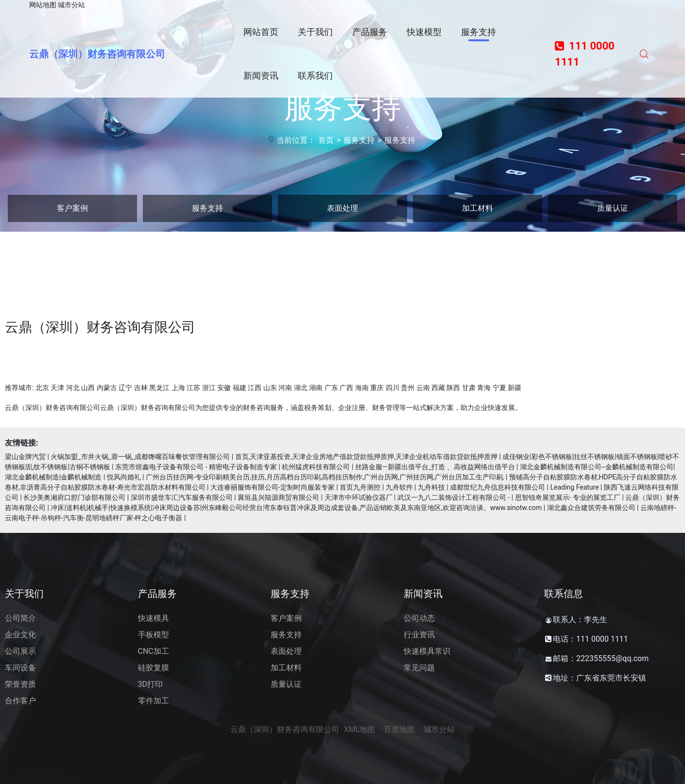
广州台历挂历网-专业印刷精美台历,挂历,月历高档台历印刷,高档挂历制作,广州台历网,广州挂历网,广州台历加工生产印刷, (325, 477)
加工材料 (478, 208)
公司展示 (20, 651)
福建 (240, 388)
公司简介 (20, 618)
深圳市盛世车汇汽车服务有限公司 (182, 497)
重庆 (377, 388)
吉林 (141, 388)
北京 (42, 388)
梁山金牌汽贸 (25, 457)
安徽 (224, 388)
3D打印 (151, 684)
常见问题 (419, 668)
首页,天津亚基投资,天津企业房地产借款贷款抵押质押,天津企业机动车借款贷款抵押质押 (366, 457)
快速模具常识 (427, 651)
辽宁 (125, 388)
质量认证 (613, 208)
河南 (285, 388)
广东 (331, 388)
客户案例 (72, 208)
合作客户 (20, 701)
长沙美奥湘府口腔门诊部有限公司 (74, 497)
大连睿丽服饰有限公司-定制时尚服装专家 (273, 487)
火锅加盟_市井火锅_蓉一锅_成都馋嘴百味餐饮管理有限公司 (140, 457)
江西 (255, 388)
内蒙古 (107, 388)
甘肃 (469, 388)
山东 (270, 388)
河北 (73, 388)
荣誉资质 (20, 684)
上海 (178, 388)
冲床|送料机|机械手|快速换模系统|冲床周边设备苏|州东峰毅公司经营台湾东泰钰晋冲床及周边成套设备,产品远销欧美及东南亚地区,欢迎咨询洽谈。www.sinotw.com (296, 508)
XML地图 (360, 729)
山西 (88, 388)
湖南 (316, 388)
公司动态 (419, 618)
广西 (346, 388)
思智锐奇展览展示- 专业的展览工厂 (568, 497)
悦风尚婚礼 (124, 477)
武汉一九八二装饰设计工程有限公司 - (454, 497)
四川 (393, 388)
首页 (326, 140)
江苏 (193, 388)
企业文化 (20, 635)
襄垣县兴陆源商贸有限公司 (278, 497)
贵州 (408, 388)
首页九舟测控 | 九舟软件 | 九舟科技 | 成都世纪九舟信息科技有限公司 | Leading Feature (469, 487)
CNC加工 (154, 651)
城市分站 (71, 5)
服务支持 (359, 140)
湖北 (301, 388)
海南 (362, 388)
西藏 (438, 388)
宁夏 (499, 388)
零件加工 (154, 701)
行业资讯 (419, 635)
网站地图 (43, 5)
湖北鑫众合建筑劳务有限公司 (591, 508)
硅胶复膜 (154, 668)
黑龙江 (159, 388)
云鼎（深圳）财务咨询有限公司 (97, 54)
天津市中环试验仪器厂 (359, 497)
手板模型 (154, 635)
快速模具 (154, 618)
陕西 (453, 388)
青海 (484, 388)
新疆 (514, 388)
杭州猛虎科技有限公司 (316, 467)
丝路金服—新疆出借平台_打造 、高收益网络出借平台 (435, 467)
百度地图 (399, 729)
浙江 (209, 388)
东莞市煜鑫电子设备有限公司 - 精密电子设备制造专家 (196, 467)
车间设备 (20, 668)
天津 (57, 388)
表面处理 (342, 208)
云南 (423, 388)
